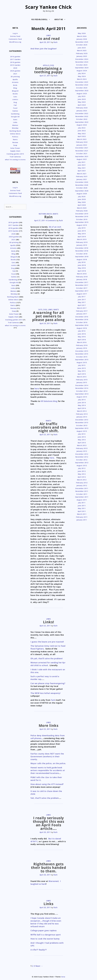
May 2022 (82, 134)
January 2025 (82, 56)
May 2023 (82, 102)
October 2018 (82, 254)
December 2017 (82, 282)
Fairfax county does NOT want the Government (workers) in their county (47, 756)
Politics (15, 137)
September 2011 (82, 497)
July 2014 (82, 400)
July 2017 (82, 297)
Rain (48, 217)
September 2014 (82, 394)
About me (61, 19)
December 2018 (82, 248)
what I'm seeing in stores (15, 160)
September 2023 (82, 91)
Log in (15, 33)
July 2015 (82, 365)
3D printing (15, 76)
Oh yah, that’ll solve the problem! (47, 658)
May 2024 (82, 76)
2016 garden (15, 57)
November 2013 (82, 422)
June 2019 (82, 231)
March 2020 (82, 208)
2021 (15, 74)
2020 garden (15, 71)
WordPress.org (15, 42)
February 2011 (82, 517)
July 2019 (82, 228)
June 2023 (82, 99)
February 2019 (82, 242)
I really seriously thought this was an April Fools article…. (49, 823)
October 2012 (82, 460)
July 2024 (82, 73)
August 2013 (82, 431)
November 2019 (82, 216)
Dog (52, 65)
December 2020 (82, 182)
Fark (53, 700)
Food (15, 108)
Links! (48, 622)
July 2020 (82, 196)
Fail (15, 105)
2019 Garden (15, 65)
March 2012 (82, 480)
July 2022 (82, 128)
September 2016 (82, 325)
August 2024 (82, 71)
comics (15, 99)
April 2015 (82, 374)
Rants (56, 214)
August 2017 (82, 294)
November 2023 (82, 85)
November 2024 (82, 62)
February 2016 (82, 345)
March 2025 (82, 50)
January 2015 (82, 382)
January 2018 (82, 279)
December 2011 (82, 488)
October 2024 (82, 65)
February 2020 (82, 211)
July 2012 (82, 468)
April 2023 (82, 105)
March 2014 (82, 411)
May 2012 (82, 474)
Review (15, 142)
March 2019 (82, 239)
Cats (40, 310)
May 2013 (82, 440)
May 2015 (82, 371)
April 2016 (82, 340)
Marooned (54, 881)
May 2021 (82, 168)
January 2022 (82, 145)
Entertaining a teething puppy (48, 70)
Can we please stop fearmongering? (48, 683)
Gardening (15, 114)
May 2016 (82, 337)
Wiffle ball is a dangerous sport (46, 935)
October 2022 (82, 119)
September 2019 (82, 222)
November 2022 (82, 116)
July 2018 (82, 262)
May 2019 (82, 234)
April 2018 (82, 271)
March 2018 (82, 274)
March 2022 (82, 139)
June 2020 (82, 199)
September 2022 (82, 122)
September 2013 (82, 428)
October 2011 (82, 494)
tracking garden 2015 (15, 154)
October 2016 (82, 322)
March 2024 (82, 79)
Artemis (15, 82)
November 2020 (82, 185)
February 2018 (82, 277)
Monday (15, 128)
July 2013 (82, 434)
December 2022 (82, 113)
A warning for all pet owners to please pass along (48, 316)
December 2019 (82, 214)
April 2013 (82, 443)
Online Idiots (15, 134)
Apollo (46, 65)
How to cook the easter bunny (45, 939)
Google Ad (15, 117)
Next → (39, 966)
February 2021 (82, 176)
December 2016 (82, 317)
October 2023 (82, 88)
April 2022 (82, 136)
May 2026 (82, 33)
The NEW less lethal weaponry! (45, 693)
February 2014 (82, 414)
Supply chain (15, 151)
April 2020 (82, 205)
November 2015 (82, 354)
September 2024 (82, 68)
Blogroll (15, 91)
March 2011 (82, 514)
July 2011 (82, 503)
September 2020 (82, 191)
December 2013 (82, 420)
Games (15, 111)
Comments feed (15, 39)
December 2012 (82, 454)
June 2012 (82, 471)
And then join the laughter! (44, 49)
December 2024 (82, 59)
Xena (63, 977)
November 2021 (82, 151)
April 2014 (82, 408)
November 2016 (82, 319)
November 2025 (82, 42)
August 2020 (82, 194)
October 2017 (82, 288)
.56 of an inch (55, 227)
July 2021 (82, 162)
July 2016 (82, 331)
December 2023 (82, 82)
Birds (15, 85)
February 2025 (82, 53)
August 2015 (82, 362)
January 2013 (82, 451)
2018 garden (15, 62)
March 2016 (82, 342)
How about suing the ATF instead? (47, 784)
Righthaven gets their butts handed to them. (49, 868)
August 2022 (82, 125)
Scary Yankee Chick (48, 7)
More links (48, 725)
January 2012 (82, 485)
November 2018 (82, 251)
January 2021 (82, 179)
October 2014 (82, 391)
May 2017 (82, 302)
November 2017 (82, 285)
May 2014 (82, 405)
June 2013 (82, 437)
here (37, 389)
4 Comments (51, 220)
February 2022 (82, 142)
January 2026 (82, 39)
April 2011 (82, 511)
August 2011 (82, 500)
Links (49, 35)
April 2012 (82, 477)
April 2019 (82, 237)
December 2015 (82, 351)
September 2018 (82, 256)
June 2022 (82, 131)
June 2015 (82, 368)
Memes (15, 125)
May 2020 (82, 202)
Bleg (15, 88)
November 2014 (82, 388)
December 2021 (82, 148)
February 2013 (82, 448)
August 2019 (82, 225)
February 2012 (82, 483)
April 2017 (82, 305)
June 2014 (82, 402)
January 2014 (82, 417)
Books (15, 94)
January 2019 (82, 245)
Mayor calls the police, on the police (48, 763)
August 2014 (82, 397)
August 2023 (82, 93)
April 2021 (82, 171)
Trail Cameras (15, 157)
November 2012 (82, 457)
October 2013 (82, 425)
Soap (15, 145)
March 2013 (82, 445)
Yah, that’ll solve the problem (45, 798)
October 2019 (82, 219)
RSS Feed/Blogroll (42, 19)
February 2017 (82, 311)
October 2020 (82, 188)
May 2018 (82, 268)
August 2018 (82, 259)
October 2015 (82, 357)
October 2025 (82, 45)
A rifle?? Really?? (39, 950)
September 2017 (82, 291)
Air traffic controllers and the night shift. (48, 427)
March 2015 (82, 377)
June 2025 (82, 48)
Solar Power (15, 148)
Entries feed (15, 36)
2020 (15, 68)
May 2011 (82, 508)
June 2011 (82, 506)
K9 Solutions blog (49, 401)
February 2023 (82, 108)
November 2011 (82, 491)
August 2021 (82, 159)
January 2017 (82, 314)
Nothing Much (45, 214)
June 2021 (82, 165)
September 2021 (82, 156)
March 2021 (82, 174)
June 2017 (82, 299)
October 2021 (82, 153)
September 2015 (82, 360)
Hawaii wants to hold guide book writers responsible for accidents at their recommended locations (48, 770)
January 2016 (82, 348)
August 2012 (82, 465)
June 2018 (82, 265)
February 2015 (82, 380)
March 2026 (82, 36)
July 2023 (82, 96)
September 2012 (82, 463)
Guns (15, 119)
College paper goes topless (44, 930)
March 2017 (82, 308)
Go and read (48, 39)
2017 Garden (15, 59)
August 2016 (82, 328)
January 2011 (82, 520)
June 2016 (82, 334)
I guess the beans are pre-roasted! (47, 642)
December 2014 (82, 385)
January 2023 (82, 111)
